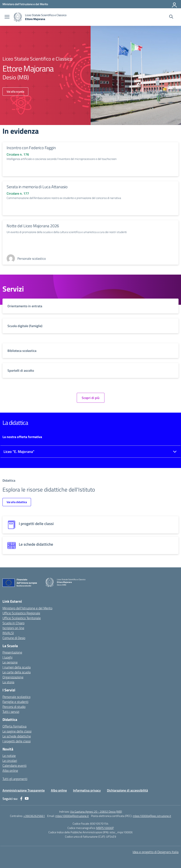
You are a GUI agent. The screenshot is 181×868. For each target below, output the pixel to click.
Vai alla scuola (15, 91)
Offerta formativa (14, 726)
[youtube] (27, 799)
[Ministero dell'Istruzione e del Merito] (25, 4)
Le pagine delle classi (17, 731)
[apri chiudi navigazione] (7, 17)
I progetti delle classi (17, 741)
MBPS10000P (105, 828)
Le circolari (10, 761)
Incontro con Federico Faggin (31, 148)
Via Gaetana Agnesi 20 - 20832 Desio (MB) (96, 811)
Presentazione (12, 652)
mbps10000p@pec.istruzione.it (152, 816)
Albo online (10, 770)
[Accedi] (175, 4)
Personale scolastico (16, 697)
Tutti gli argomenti (15, 779)
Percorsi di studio (14, 707)
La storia (8, 682)
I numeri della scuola (17, 667)
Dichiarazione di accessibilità (127, 790)
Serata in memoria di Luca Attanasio (37, 187)
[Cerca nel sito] (171, 17)
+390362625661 (34, 816)
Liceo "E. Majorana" (19, 452)
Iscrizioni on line (13, 628)
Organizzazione (13, 677)
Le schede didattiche (17, 736)
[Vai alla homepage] (40, 17)
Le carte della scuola (17, 672)
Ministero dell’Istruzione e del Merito (27, 608)
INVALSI (8, 633)
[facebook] (21, 799)
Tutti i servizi (11, 712)
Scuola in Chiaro (13, 623)
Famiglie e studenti (15, 702)
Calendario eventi (14, 766)
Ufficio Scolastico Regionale (21, 613)
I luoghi (7, 657)
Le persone (10, 662)
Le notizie (9, 756)
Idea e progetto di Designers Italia (156, 852)
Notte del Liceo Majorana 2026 (33, 226)
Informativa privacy (87, 790)
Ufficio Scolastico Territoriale (22, 618)
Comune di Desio (14, 638)
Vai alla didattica (17, 502)
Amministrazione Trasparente (24, 790)
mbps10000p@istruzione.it (72, 816)
